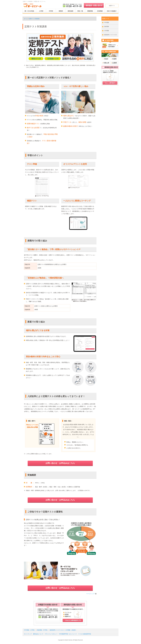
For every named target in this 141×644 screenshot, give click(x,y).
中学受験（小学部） (30, 630)
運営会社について (38, 634)
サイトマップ (28, 634)
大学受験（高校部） (71, 630)
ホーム (26, 19)
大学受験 (107, 31)
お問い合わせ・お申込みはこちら (60, 463)
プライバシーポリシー (51, 634)
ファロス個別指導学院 (85, 634)
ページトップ (90, 594)
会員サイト (112, 6)
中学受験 (107, 23)
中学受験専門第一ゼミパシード (68, 634)
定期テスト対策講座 (34, 19)
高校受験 (107, 27)
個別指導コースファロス (111, 35)
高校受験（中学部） (43, 630)
